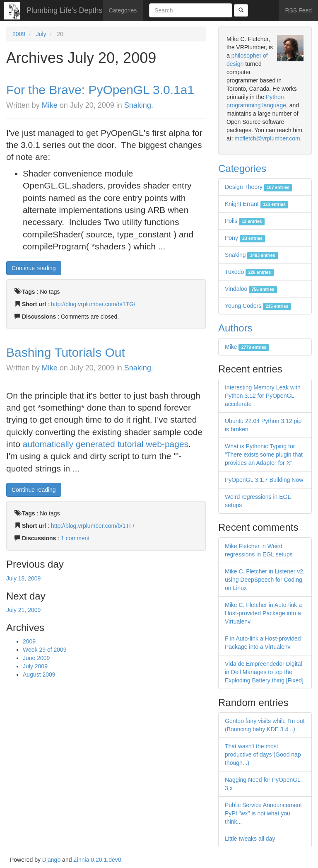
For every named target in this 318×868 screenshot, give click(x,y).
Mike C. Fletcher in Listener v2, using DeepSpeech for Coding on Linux (265, 580)
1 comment (75, 538)
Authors (235, 328)
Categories (123, 10)
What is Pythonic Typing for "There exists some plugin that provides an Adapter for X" (264, 455)
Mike (50, 105)
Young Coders (258, 306)
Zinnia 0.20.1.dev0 (97, 860)
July (41, 34)
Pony (245, 238)
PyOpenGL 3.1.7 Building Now (264, 480)
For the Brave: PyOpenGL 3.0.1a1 (100, 90)
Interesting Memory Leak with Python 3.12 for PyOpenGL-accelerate (263, 396)
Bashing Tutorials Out (66, 352)
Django (51, 860)
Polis (245, 221)
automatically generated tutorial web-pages (106, 444)
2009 (19, 34)
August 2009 (39, 675)
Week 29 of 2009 (45, 650)
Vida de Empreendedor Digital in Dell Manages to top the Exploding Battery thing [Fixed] (264, 672)
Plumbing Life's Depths (65, 10)
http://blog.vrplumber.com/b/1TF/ (93, 526)
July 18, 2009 (23, 578)
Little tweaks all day (250, 839)
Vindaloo (251, 289)
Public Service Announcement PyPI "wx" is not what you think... (263, 813)
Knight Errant (257, 204)
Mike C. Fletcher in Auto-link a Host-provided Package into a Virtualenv (263, 613)
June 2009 (36, 658)
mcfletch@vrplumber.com (267, 138)
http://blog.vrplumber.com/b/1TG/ (93, 304)
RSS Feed (298, 10)
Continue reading (34, 268)
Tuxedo (249, 272)
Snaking (138, 105)
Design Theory (258, 187)
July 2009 (35, 666)
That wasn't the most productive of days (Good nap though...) (263, 754)
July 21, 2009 (23, 610)
